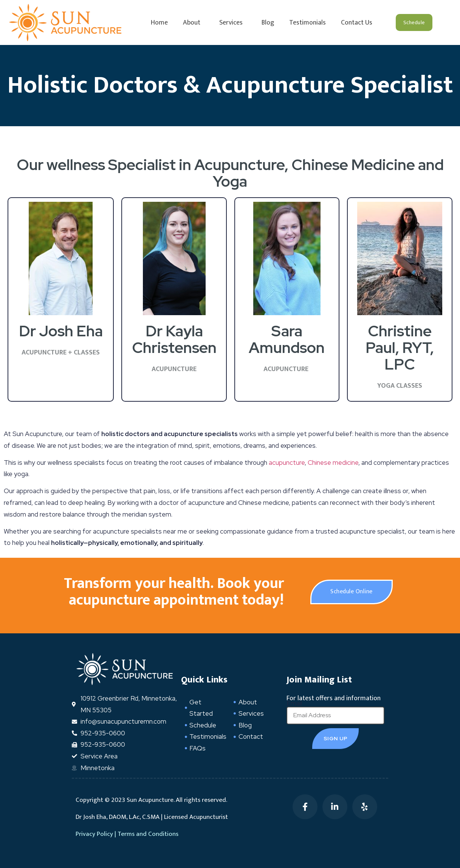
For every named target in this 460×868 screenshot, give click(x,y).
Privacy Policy (94, 834)
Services (233, 23)
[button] (414, 22)
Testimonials (307, 23)
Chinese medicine (333, 463)
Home (159, 23)
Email (294, 703)
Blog (268, 23)
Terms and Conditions (148, 834)
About (194, 23)
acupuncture (287, 463)
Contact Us (357, 23)
